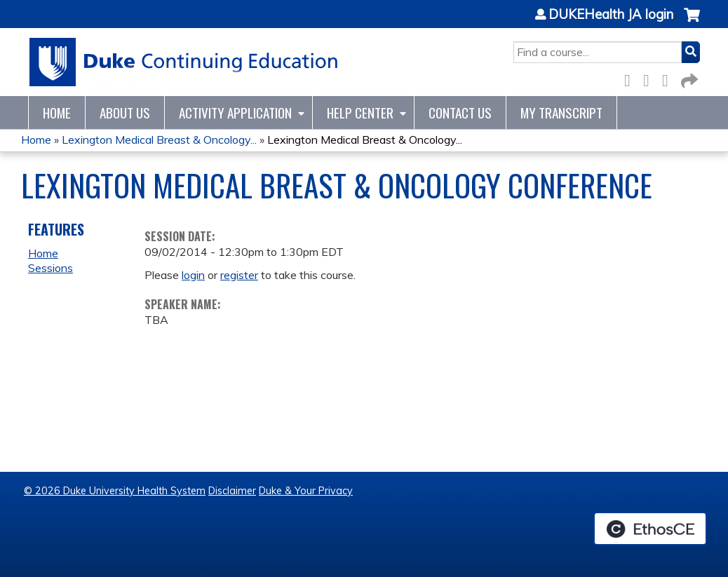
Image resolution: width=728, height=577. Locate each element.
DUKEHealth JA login (611, 15)
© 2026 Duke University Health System (115, 491)
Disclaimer (232, 491)
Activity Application (235, 113)
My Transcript (561, 113)
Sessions (50, 268)
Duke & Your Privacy (306, 491)
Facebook (631, 78)
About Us (125, 113)
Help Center (360, 113)
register (239, 275)
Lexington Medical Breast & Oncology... (159, 140)
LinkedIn (669, 78)
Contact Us (460, 113)
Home (57, 113)
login (193, 275)
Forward (688, 78)
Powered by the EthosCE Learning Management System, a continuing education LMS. (650, 529)
